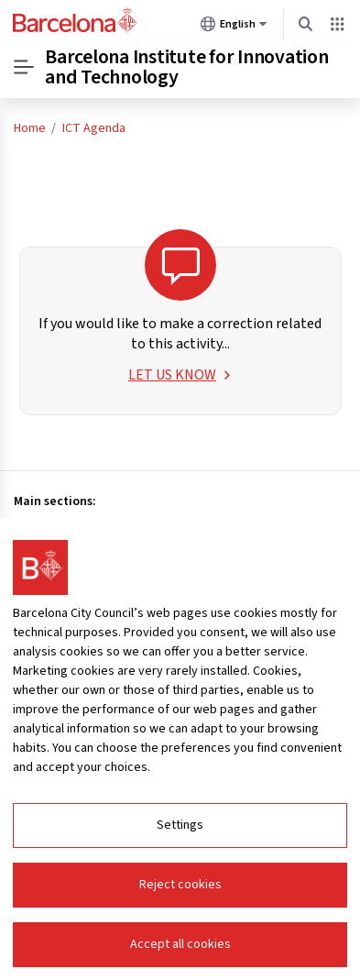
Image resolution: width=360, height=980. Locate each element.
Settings (180, 825)
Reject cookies (180, 885)
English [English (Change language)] (234, 28)
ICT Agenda (94, 128)
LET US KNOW (180, 375)
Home (30, 128)
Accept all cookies (180, 944)
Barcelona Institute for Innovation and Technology (187, 67)
